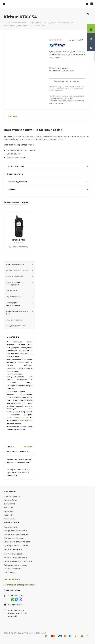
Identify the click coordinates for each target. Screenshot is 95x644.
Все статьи (28, 447)
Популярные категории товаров (20, 585)
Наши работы (10, 500)
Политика (8, 511)
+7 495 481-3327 (16, 596)
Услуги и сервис (12, 522)
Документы (9, 504)
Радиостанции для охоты (18, 452)
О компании (10, 492)
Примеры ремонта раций (16, 546)
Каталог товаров (13, 549)
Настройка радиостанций (16, 534)
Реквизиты (9, 515)
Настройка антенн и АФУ (16, 531)
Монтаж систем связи (14, 538)
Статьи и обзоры (12, 579)
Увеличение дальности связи (18, 542)
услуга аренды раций (17, 418)
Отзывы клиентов (12, 496)
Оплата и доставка (13, 569)
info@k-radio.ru (16, 605)
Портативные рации (13, 554)
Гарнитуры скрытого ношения (18, 561)
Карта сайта (9, 519)
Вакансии (8, 508)
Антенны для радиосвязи (16, 558)
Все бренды (9, 572)
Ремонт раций (11, 527)
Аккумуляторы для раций (16, 565)
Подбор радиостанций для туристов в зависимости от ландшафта (18, 473)
